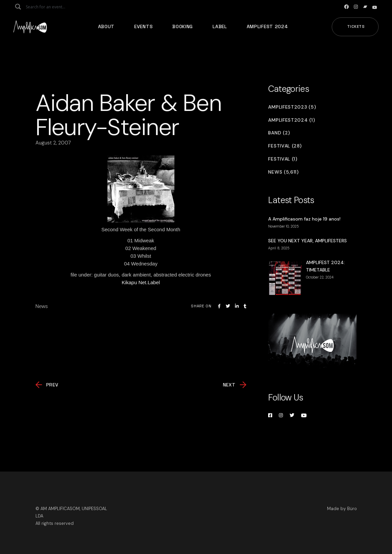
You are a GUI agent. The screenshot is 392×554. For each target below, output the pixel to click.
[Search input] (52, 7)
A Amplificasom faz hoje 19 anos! (304, 219)
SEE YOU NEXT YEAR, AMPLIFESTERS (307, 241)
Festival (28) (285, 146)
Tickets (356, 26)
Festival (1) (283, 159)
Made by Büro (342, 509)
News (42, 306)
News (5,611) (283, 172)
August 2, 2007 (53, 143)
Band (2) (279, 133)
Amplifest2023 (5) (292, 107)
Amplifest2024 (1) (292, 120)
